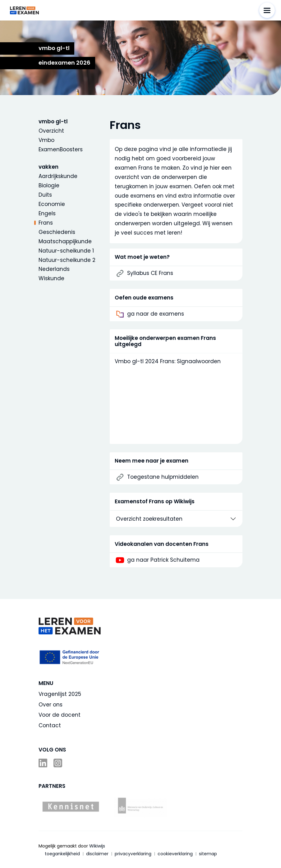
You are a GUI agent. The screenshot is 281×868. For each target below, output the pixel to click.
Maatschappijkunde (65, 241)
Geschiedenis (57, 232)
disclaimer (97, 854)
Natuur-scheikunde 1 (66, 251)
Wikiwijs (97, 846)
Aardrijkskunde (58, 176)
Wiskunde (51, 278)
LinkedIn (44, 763)
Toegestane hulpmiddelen (163, 477)
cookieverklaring (175, 854)
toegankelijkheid (62, 854)
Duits (45, 195)
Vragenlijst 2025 (60, 694)
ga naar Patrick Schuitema (163, 560)
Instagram (58, 763)
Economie (52, 204)
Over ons (51, 705)
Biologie (49, 185)
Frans (46, 223)
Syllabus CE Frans (150, 273)
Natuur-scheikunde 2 (67, 260)
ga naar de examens (156, 314)
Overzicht (51, 131)
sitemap (208, 854)
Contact (50, 725)
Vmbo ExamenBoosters (61, 145)
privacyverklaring (133, 854)
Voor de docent (60, 715)
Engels (47, 213)
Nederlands (54, 269)
